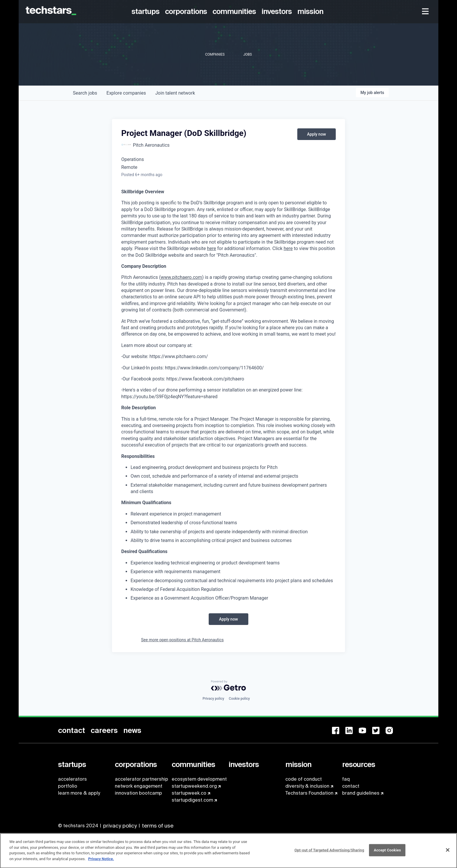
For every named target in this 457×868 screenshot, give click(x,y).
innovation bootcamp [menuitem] (138, 793)
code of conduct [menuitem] (304, 779)
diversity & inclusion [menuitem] (307, 786)
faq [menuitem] (346, 779)
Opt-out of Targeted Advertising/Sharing (329, 853)
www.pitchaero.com (181, 277)
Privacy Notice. (101, 861)
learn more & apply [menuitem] (79, 793)
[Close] (448, 853)
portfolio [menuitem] (68, 786)
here (211, 248)
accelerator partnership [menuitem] (142, 779)
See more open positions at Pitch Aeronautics (182, 640)
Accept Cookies (387, 853)
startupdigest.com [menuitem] (192, 800)
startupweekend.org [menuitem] (194, 786)
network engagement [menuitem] (139, 786)
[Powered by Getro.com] (228, 685)
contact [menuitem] (351, 786)
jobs (85, 93)
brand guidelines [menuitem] (361, 793)
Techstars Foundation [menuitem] (309, 793)
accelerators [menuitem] (72, 779)
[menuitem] (146, 12)
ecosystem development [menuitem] (199, 779)
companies (126, 93)
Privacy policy (213, 699)
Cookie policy (239, 699)
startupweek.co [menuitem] (189, 793)
